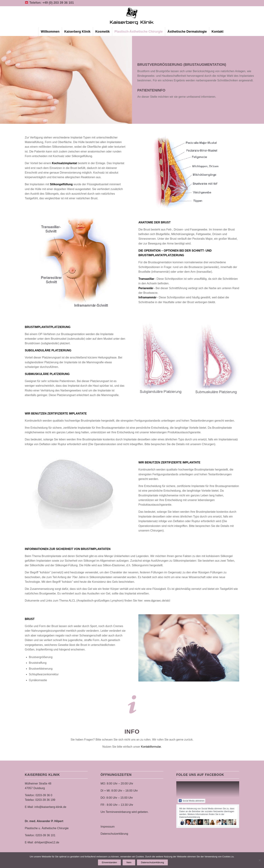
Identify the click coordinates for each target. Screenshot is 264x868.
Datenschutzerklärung (114, 834)
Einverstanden (109, 862)
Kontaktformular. (151, 747)
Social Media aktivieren (192, 801)
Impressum (108, 827)
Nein (129, 862)
